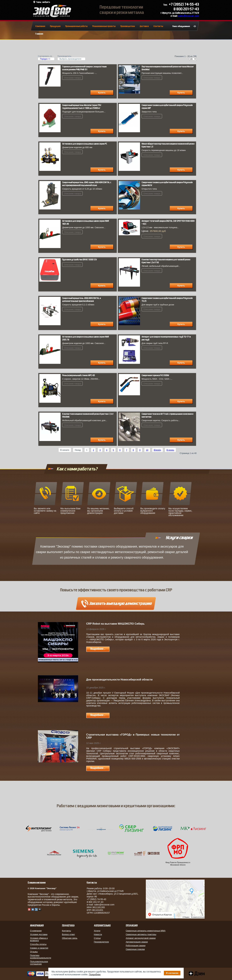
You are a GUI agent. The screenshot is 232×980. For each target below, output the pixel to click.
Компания (40, 26)
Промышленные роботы (76, 26)
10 (147, 450)
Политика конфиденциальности (41, 957)
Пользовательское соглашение (39, 963)
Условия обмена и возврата (39, 939)
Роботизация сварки (136, 946)
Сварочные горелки (135, 949)
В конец (170, 450)
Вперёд (157, 450)
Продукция (55, 26)
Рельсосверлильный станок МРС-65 (79, 375)
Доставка (144, 26)
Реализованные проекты (104, 26)
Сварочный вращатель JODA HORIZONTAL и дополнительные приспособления (82, 300)
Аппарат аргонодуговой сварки (141, 938)
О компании (36, 931)
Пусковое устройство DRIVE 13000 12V (80, 260)
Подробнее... (98, 649)
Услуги (97, 931)
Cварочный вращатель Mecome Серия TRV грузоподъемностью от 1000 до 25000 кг (82, 107)
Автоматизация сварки (137, 942)
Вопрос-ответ (69, 934)
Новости (98, 934)
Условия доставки (39, 934)
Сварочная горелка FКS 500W (155, 375)
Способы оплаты (38, 944)
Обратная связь (70, 938)
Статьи (97, 938)
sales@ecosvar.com (188, 16)
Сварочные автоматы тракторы (141, 934)
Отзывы (34, 952)
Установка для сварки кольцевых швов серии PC (85, 144)
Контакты (158, 26)
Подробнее (95, 975)
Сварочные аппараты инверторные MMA (146, 931)
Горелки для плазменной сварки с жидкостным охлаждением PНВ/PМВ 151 (84, 68)
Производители (128, 26)
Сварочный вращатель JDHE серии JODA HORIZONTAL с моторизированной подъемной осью (87, 184)
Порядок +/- (45, 59)
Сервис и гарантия (39, 948)
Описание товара (72, 78)
